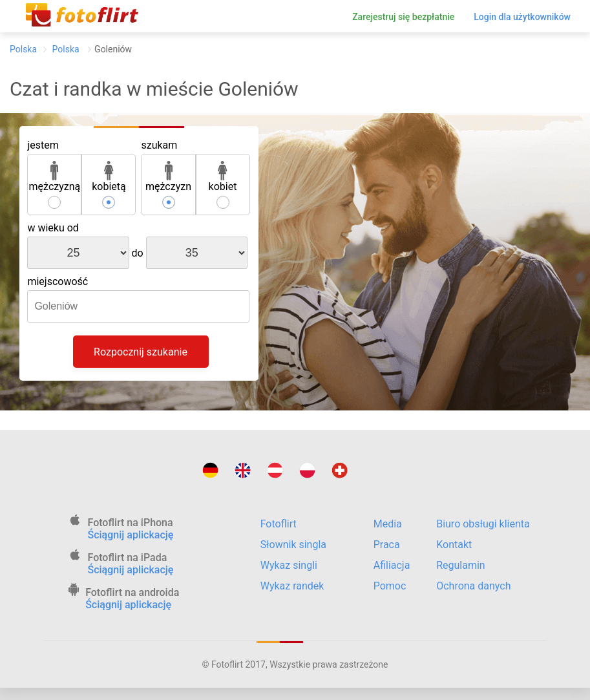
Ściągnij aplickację (131, 535)
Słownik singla (293, 545)
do (138, 253)
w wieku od (53, 228)
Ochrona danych (473, 586)
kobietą (109, 177)
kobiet (223, 177)
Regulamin (461, 565)
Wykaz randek (292, 586)
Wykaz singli (289, 565)
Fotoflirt (279, 524)
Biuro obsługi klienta (483, 524)
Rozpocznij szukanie (141, 352)
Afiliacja (392, 565)
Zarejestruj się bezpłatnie (403, 17)
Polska (23, 49)
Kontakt (454, 545)
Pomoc (390, 586)
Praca (387, 545)
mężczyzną (55, 177)
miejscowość (58, 281)
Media (388, 524)
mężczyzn (168, 177)
